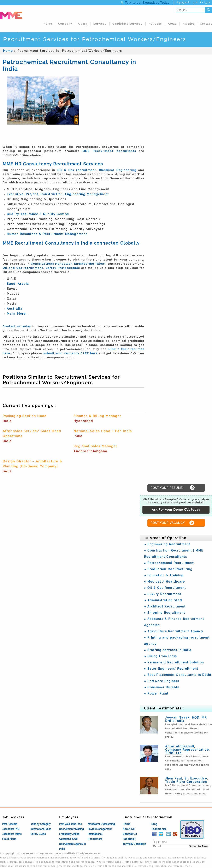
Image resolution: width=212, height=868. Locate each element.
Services (100, 24)
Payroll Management (100, 829)
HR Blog (189, 24)
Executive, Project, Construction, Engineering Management (58, 194)
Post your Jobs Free (70, 824)
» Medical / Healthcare (164, 582)
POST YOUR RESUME (167, 488)
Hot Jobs (155, 24)
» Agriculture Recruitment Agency (174, 631)
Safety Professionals (63, 268)
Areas (172, 24)
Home (48, 24)
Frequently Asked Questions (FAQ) (69, 836)
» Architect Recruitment (165, 606)
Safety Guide (38, 834)
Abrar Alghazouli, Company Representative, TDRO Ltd (188, 750)
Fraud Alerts (9, 839)
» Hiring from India (161, 656)
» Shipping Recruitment (165, 613)
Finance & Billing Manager (97, 416)
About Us (128, 829)
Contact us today (17, 326)
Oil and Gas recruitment (23, 268)
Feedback (129, 839)
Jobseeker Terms (12, 834)
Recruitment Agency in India (72, 846)
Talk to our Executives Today (147, 3)
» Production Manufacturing (168, 569)
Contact (206, 24)
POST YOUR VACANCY (168, 523)
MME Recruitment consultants (109, 151)
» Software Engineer (162, 681)
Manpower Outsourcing (101, 824)
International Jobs (41, 829)
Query (83, 24)
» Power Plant (156, 693)
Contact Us (130, 834)
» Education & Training (164, 575)
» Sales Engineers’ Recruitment (171, 669)
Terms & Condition (134, 844)
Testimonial (159, 829)
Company (65, 24)
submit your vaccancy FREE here (70, 353)
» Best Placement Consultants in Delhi (178, 675)
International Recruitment (95, 836)
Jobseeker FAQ (11, 829)
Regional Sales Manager (95, 446)
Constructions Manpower (51, 264)
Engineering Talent (90, 264)
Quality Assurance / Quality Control (38, 214)
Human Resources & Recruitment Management (47, 234)
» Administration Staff (163, 600)
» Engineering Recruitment (167, 544)
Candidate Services (127, 24)
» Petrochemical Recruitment (169, 563)
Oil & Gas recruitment (77, 170)
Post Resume (10, 824)
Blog (154, 824)
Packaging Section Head (25, 416)
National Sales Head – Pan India (103, 431)
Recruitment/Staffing (71, 829)
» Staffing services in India (168, 650)
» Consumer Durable (162, 687)
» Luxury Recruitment (163, 594)
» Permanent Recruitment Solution (174, 662)
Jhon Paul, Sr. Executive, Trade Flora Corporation (187, 780)
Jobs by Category (41, 824)
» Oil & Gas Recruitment (165, 588)
